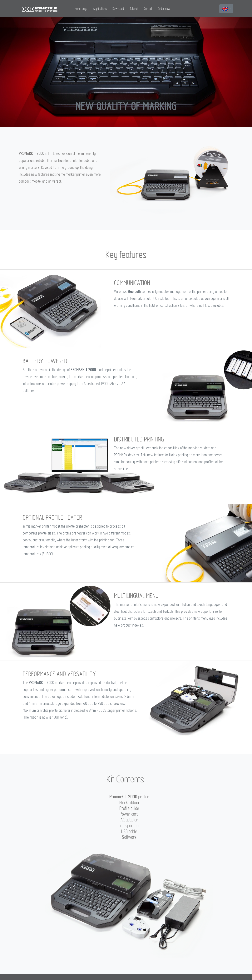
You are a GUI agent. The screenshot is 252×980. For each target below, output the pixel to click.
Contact (148, 9)
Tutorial (134, 9)
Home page (81, 9)
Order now (164, 9)
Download (118, 9)
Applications (100, 9)
